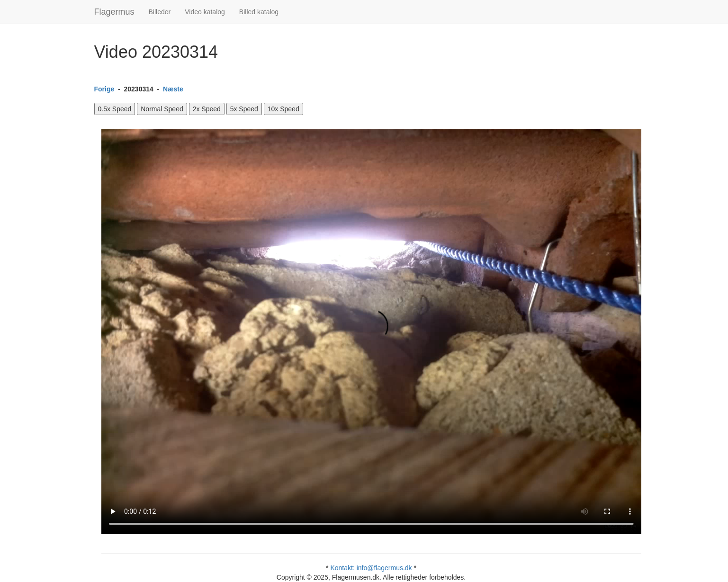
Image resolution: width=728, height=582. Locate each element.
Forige (104, 89)
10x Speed (283, 109)
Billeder (160, 12)
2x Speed (207, 109)
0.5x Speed (115, 109)
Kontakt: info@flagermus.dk (371, 568)
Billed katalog (259, 12)
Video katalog (205, 12)
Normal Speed (162, 109)
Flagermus (114, 12)
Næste (173, 89)
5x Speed (244, 109)
